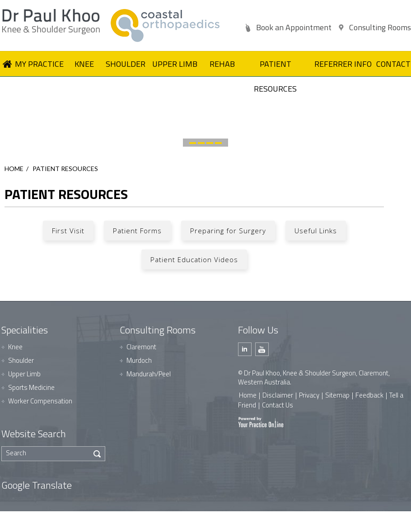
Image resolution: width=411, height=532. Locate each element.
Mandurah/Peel (149, 374)
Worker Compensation (40, 401)
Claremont (141, 347)
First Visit (68, 231)
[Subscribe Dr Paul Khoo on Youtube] (262, 349)
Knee (15, 347)
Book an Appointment (294, 27)
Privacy (309, 395)
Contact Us (278, 405)
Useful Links (316, 231)
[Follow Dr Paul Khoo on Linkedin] (245, 349)
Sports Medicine (31, 387)
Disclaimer (278, 395)
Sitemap (337, 395)
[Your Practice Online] (261, 422)
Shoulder (21, 360)
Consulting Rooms (380, 27)
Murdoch (139, 360)
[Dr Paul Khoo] (54, 22)
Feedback (369, 395)
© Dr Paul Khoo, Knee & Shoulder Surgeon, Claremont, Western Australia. (314, 377)
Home (14, 169)
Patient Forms (137, 231)
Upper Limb (24, 374)
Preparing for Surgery (228, 231)
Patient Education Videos (194, 259)
